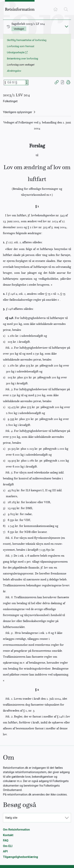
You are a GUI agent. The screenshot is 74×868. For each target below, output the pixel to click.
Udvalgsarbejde (17, 52)
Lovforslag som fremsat (21, 46)
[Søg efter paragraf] (16, 83)
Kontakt (8, 835)
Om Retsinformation (16, 830)
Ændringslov (14, 71)
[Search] (27, 83)
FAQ (6, 840)
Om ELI (8, 846)
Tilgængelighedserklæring (20, 857)
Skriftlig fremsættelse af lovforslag (27, 40)
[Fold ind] (67, 26)
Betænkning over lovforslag (22, 59)
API (5, 851)
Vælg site (11, 818)
